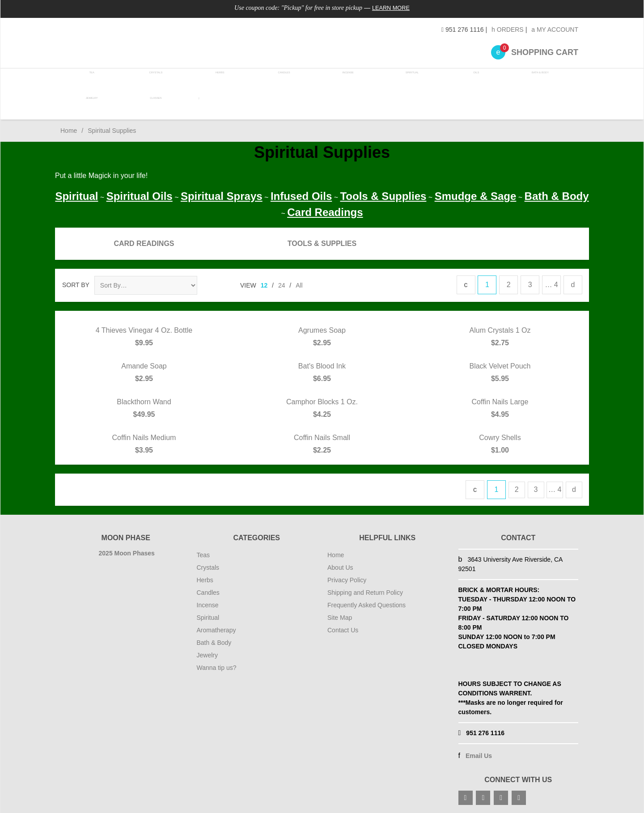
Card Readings (325, 210)
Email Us (479, 753)
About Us (340, 565)
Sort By (76, 282)
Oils (468, 80)
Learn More (391, 8)
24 (282, 283)
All (299, 283)
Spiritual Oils (140, 193)
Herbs (217, 80)
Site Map (340, 615)
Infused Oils (301, 193)
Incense (343, 80)
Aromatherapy (216, 627)
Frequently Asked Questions (366, 602)
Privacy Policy (347, 577)
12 (264, 283)
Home (69, 128)
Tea (92, 80)
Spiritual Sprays (222, 193)
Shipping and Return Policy (365, 590)
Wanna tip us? (217, 665)
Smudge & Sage (476, 193)
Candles (280, 80)
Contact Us (343, 627)
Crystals (155, 80)
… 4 (551, 282)
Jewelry (91, 104)
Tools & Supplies (383, 193)
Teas (203, 552)
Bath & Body (531, 80)
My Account (555, 30)
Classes (154, 104)
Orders (508, 30)
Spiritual (405, 80)
